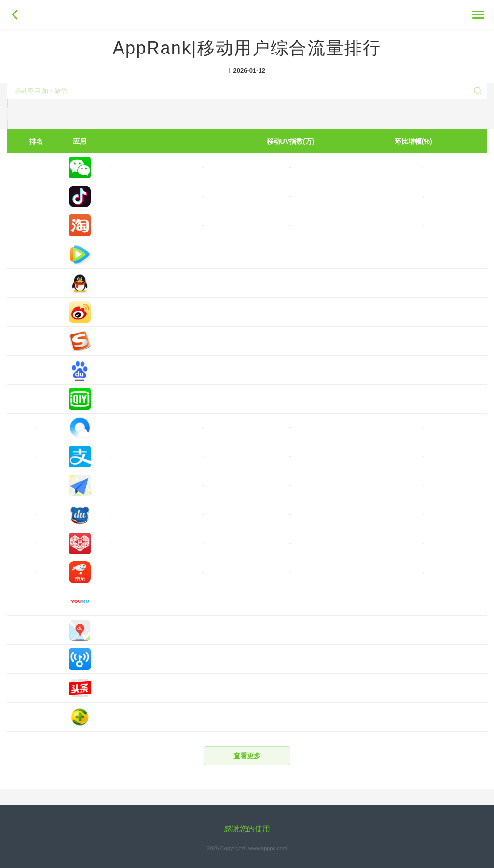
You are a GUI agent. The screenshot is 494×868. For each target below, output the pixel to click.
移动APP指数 (247, 15)
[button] (247, 184)
